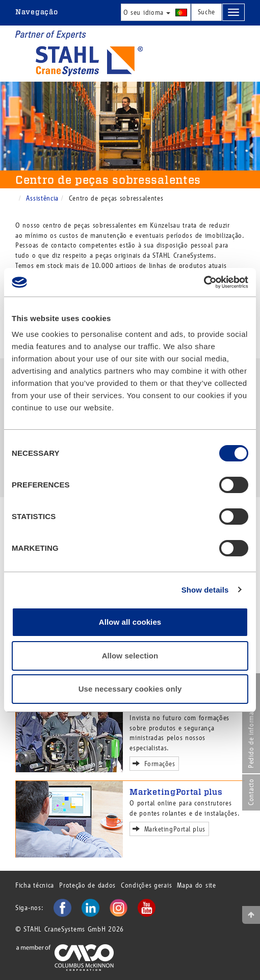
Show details (205, 590)
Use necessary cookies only (130, 689)
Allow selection (130, 656)
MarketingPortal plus (176, 792)
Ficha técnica (35, 885)
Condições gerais (146, 885)
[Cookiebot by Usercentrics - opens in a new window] (204, 282)
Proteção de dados (87, 885)
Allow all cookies (130, 622)
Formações (156, 763)
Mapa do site (196, 885)
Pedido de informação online (251, 724)
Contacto (251, 792)
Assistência (42, 198)
